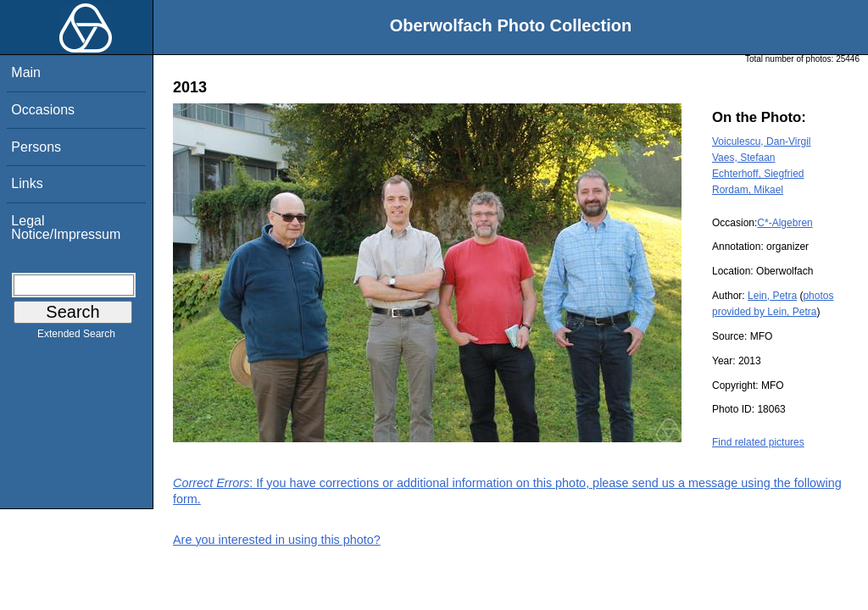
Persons (36, 147)
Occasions (43, 110)
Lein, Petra (772, 296)
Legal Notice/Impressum (66, 227)
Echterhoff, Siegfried (758, 174)
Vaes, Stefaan (744, 158)
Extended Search (76, 337)
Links (27, 183)
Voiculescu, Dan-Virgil (762, 141)
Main (26, 72)
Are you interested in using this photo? (277, 540)
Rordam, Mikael (748, 190)
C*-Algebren (785, 223)
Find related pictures (758, 442)
